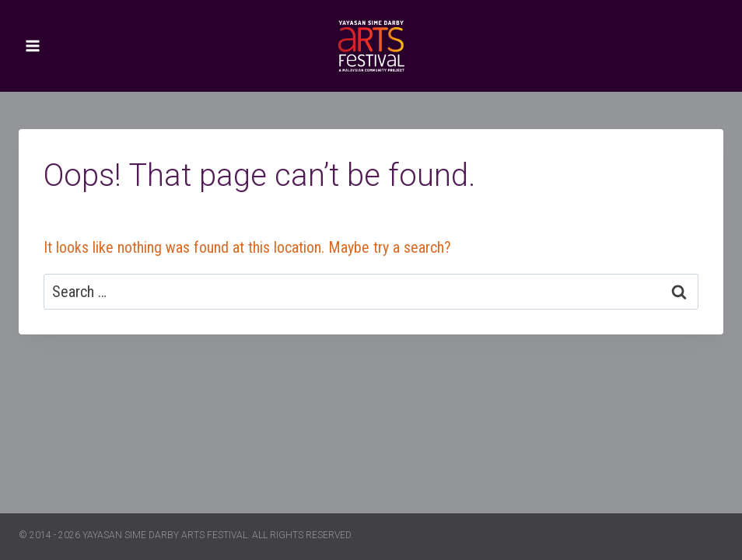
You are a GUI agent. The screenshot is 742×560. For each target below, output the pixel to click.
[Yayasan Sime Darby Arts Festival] (371, 46)
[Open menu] (33, 45)
